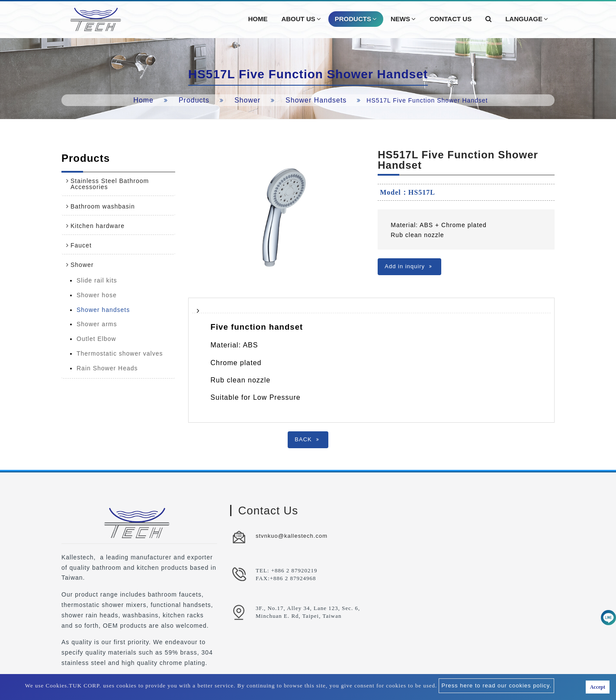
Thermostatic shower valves (120, 353)
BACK (307, 439)
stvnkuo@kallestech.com (292, 536)
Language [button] (527, 19)
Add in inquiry (408, 266)
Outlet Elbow (96, 339)
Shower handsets (316, 100)
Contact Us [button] (451, 19)
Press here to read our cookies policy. (496, 686)
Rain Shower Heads (107, 368)
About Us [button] (301, 19)
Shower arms (97, 324)
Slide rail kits (97, 280)
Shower (247, 100)
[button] (488, 19)
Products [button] (356, 19)
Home (143, 100)
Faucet (81, 245)
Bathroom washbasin (103, 206)
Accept (598, 687)
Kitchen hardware (98, 226)
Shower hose (97, 295)
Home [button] (258, 19)
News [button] (403, 19)
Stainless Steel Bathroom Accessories (110, 184)
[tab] (118, 184)
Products (194, 100)
